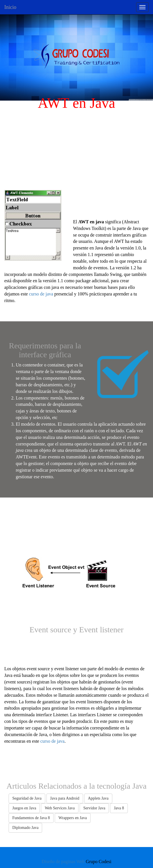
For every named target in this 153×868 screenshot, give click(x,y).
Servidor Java (94, 808)
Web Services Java (60, 808)
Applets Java (98, 798)
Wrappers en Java (73, 818)
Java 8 (119, 808)
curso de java (41, 294)
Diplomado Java (25, 828)
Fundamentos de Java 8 (31, 818)
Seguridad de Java (27, 798)
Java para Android (65, 798)
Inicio (10, 7)
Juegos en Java (24, 808)
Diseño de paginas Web (63, 862)
